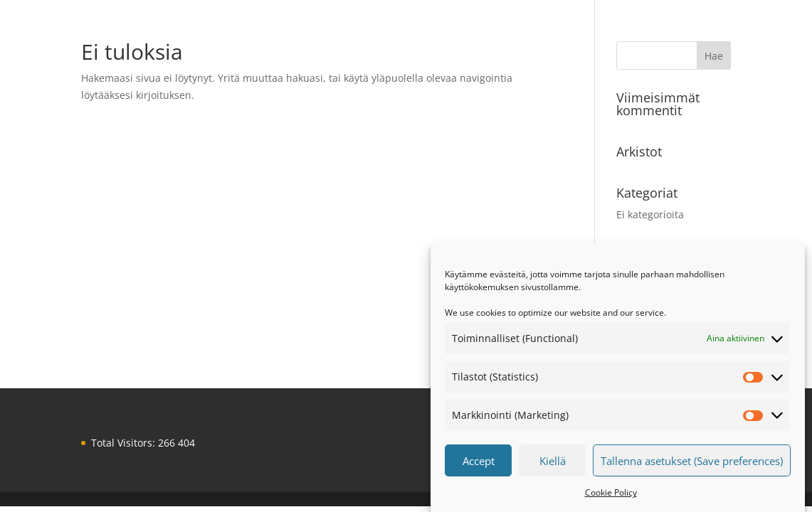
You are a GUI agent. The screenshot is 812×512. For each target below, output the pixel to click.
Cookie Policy (611, 495)
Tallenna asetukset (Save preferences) (692, 463)
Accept (479, 463)
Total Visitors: (125, 443)
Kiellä (553, 463)
